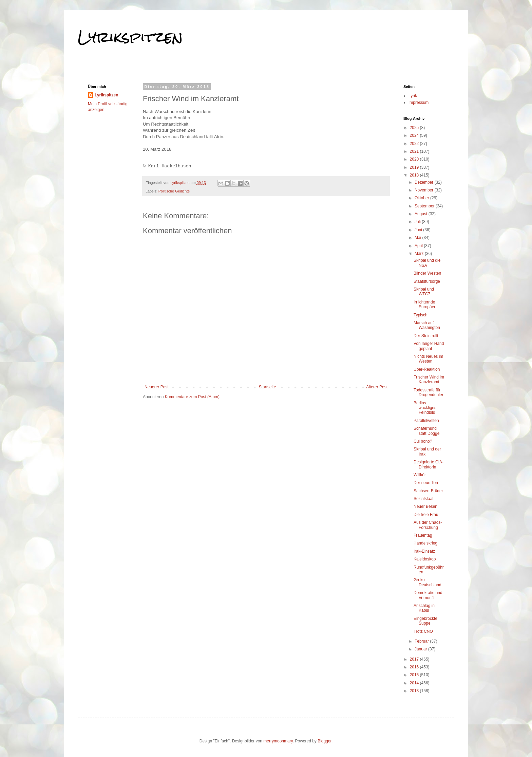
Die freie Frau (426, 515)
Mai (419, 238)
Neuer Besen (425, 506)
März (420, 254)
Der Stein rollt (426, 336)
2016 (415, 667)
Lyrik (413, 96)
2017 (415, 659)
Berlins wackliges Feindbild (425, 408)
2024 (415, 135)
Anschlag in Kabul (424, 608)
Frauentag (423, 535)
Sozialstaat (424, 499)
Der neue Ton (426, 483)
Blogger (325, 741)
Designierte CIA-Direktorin (429, 464)
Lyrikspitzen (130, 37)
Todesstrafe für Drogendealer (429, 392)
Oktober (422, 198)
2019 (415, 167)
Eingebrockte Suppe (425, 621)
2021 (415, 151)
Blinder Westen (427, 273)
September (425, 206)
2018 (415, 175)
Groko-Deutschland (427, 582)
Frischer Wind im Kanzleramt (429, 380)
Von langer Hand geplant (429, 346)
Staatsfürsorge (427, 281)
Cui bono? (423, 441)
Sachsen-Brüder (428, 491)
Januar (421, 649)
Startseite (268, 387)
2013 (415, 691)
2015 (415, 675)
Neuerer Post (157, 387)
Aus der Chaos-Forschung (428, 525)
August (422, 214)
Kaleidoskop (425, 559)
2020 (415, 159)
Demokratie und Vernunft (428, 595)
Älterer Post (377, 387)
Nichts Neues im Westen (428, 359)
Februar (422, 641)
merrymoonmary (278, 741)
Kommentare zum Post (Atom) (192, 397)
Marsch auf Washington (427, 325)
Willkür (420, 475)
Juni (419, 230)
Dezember (425, 182)
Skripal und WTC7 (424, 292)
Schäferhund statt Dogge (426, 431)
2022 (415, 144)
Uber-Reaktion (427, 369)
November (425, 190)
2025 (415, 128)
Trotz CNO (423, 631)
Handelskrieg (425, 543)
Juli (418, 222)
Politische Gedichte (174, 191)
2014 (415, 683)
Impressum (419, 103)
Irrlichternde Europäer (424, 304)
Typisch (421, 315)
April (419, 246)
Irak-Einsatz (424, 551)
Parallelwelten (426, 421)
